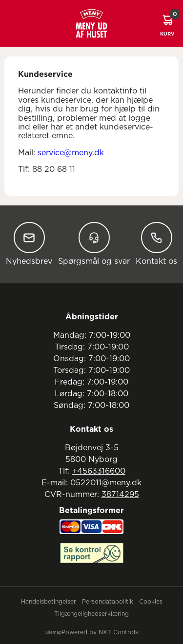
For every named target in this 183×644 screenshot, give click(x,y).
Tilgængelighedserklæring (91, 614)
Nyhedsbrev (29, 244)
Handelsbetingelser (49, 602)
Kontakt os (156, 244)
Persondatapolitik (108, 602)
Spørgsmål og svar (94, 244)
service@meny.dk (71, 153)
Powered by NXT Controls (100, 632)
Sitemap (53, 633)
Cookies (151, 602)
